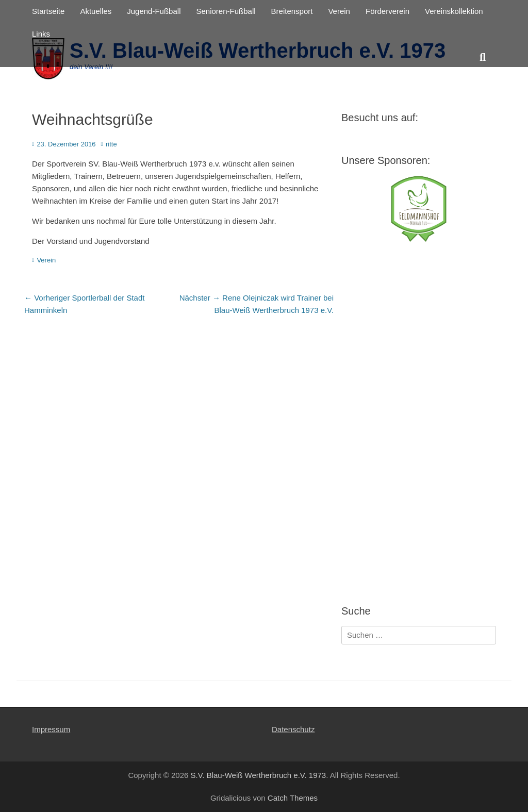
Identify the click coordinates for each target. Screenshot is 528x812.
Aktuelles (96, 11)
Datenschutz (293, 729)
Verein (339, 11)
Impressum (51, 729)
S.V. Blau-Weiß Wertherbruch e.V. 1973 (259, 775)
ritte (111, 144)
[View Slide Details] (419, 209)
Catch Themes (293, 798)
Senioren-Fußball (226, 11)
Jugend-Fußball (154, 11)
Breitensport (292, 11)
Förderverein (387, 11)
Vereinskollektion (454, 11)
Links (41, 34)
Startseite (48, 11)
